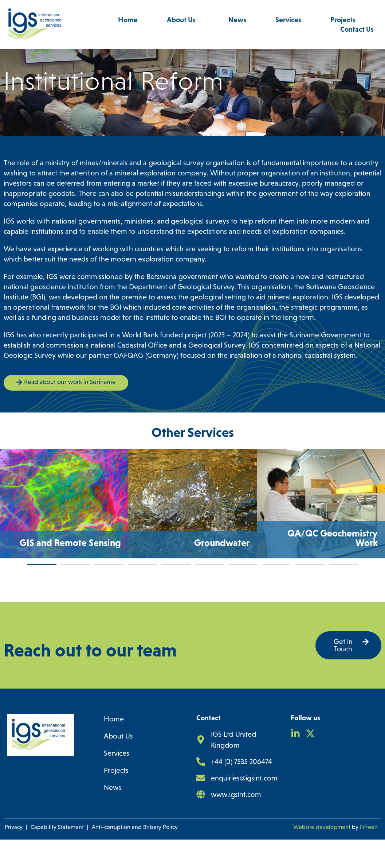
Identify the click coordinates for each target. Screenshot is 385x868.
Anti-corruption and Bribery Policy (135, 855)
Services (288, 20)
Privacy (14, 855)
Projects (345, 20)
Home (128, 20)
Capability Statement (57, 855)
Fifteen (369, 855)
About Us (183, 20)
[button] (42, 592)
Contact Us (357, 29)
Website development (322, 855)
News (237, 20)
